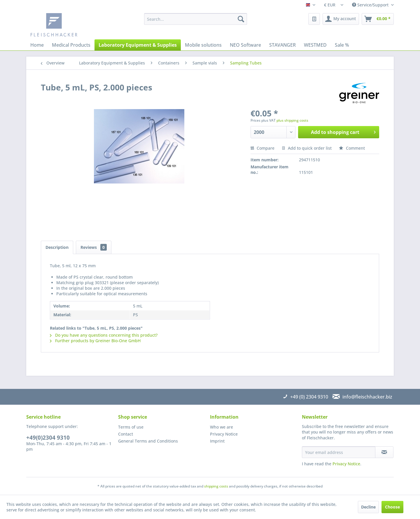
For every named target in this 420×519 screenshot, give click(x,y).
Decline (368, 507)
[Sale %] (342, 45)
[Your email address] (339, 452)
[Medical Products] (71, 45)
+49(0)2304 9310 (48, 438)
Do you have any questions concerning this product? (104, 335)
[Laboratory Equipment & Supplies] (138, 45)
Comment (352, 148)
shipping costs (216, 486)
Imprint (217, 441)
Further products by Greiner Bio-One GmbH (95, 341)
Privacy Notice (224, 434)
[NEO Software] (245, 45)
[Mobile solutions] (203, 45)
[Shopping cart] (378, 19)
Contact (126, 434)
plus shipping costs (292, 120)
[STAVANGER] (282, 45)
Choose (392, 507)
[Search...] (196, 19)
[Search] (241, 19)
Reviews (94, 247)
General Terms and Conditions (148, 441)
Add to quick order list (307, 148)
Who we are (222, 427)
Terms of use (131, 427)
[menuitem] (196, 19)
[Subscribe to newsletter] (384, 452)
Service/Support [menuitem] (371, 5)
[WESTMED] (315, 45)
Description (57, 247)
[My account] (341, 19)
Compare (262, 148)
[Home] (37, 45)
